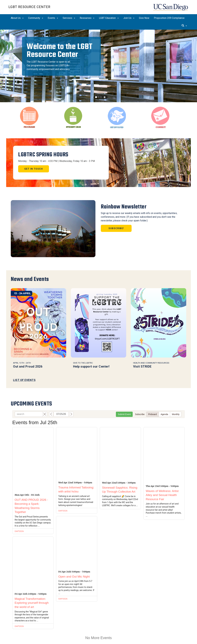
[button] (10, 66)
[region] (98, 66)
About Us (17, 18)
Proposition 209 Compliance (169, 18)
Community (36, 18)
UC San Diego (171, 9)
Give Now (144, 18)
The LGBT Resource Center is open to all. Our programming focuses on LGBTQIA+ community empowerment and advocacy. (49, 65)
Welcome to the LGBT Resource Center (60, 50)
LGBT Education (109, 18)
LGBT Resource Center (29, 7)
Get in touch (34, 169)
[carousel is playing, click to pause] (105, 97)
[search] (184, 26)
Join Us (129, 18)
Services (69, 18)
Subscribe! (116, 228)
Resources (87, 18)
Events (53, 18)
